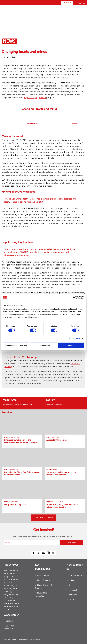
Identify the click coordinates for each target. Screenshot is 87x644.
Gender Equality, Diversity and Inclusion (18, 404)
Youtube (72, 600)
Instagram (73, 595)
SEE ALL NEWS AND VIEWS (44, 518)
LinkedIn (72, 580)
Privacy (15, 639)
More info (75, 124)
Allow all (71, 345)
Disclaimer (7, 639)
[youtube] (53, 553)
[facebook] (34, 553)
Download (31, 124)
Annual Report (44, 576)
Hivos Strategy (44, 580)
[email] (31, 542)
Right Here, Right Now (35, 98)
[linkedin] (43, 553)
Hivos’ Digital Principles (42, 594)
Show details (75, 339)
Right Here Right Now (53, 404)
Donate (67, 3)
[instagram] (48, 553)
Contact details (75, 576)
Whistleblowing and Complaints (30, 639)
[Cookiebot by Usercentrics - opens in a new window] (75, 297)
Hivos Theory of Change (43, 587)
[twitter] (39, 553)
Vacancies (11, 621)
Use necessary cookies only (16, 345)
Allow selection (43, 345)
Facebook (73, 590)
